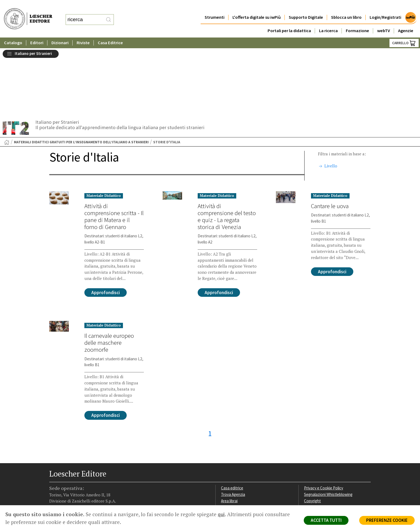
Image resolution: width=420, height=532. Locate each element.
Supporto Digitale (306, 7)
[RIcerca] (108, 14)
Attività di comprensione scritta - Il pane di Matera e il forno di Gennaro (114, 149)
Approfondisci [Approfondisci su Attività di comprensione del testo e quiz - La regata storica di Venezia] (219, 226)
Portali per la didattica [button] (289, 20)
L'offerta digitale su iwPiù (256, 7)
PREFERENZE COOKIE (387, 520)
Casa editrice (232, 421)
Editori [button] (37, 32)
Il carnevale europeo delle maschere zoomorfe (109, 276)
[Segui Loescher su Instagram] (63, 472)
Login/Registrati (385, 7)
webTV (384, 20)
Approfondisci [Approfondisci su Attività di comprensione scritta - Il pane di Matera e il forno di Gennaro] (106, 226)
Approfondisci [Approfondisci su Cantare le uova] (332, 205)
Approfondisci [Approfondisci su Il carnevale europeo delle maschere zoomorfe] (106, 348)
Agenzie (406, 20)
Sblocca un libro (346, 7)
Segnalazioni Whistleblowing (328, 427)
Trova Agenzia (233, 427)
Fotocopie (313, 446)
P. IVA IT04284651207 (68, 493)
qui (221, 514)
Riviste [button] (83, 32)
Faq (224, 440)
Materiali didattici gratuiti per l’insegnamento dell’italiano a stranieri (81, 75)
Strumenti (214, 7)
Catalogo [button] (13, 32)
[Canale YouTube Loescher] (82, 472)
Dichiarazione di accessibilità (328, 453)
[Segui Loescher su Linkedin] (73, 472)
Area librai (229, 434)
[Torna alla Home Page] (7, 75)
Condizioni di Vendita (322, 440)
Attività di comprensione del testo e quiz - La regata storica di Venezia (227, 149)
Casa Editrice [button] (111, 32)
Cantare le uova (330, 139)
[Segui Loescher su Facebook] (54, 472)
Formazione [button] (357, 20)
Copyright (312, 434)
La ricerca (328, 20)
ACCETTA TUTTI (326, 520)
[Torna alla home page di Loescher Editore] (28, 14)
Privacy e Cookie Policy (324, 421)
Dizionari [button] (60, 32)
